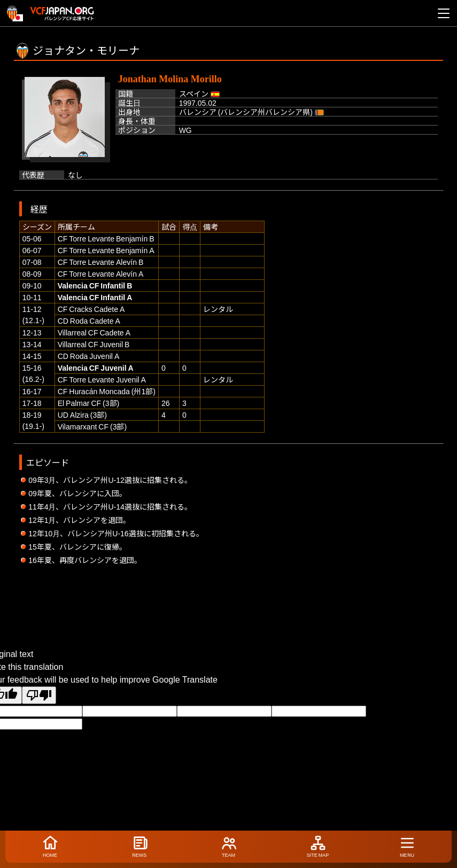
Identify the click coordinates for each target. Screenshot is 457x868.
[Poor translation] (39, 695)
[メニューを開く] (444, 13)
